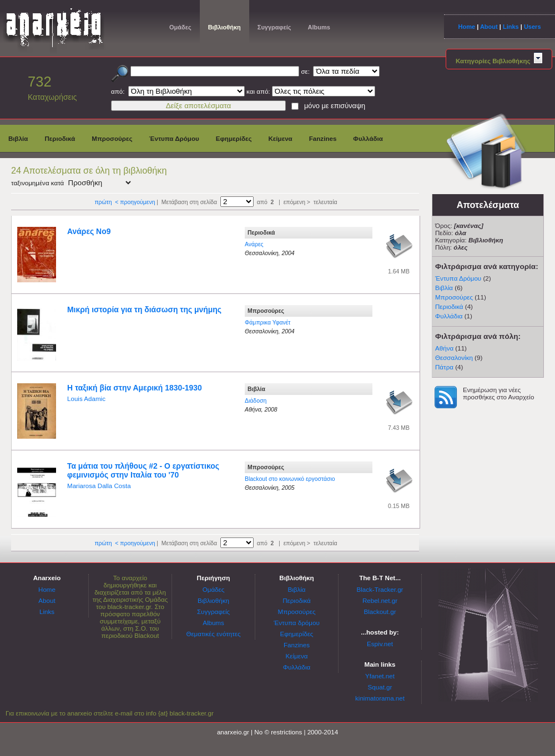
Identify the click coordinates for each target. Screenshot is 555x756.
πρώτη (103, 202)
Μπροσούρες (112, 138)
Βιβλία (18, 138)
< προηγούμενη (135, 202)
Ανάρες (254, 244)
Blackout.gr (380, 612)
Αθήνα (444, 348)
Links (511, 27)
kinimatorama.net (380, 698)
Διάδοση (256, 401)
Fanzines (323, 138)
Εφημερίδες (234, 138)
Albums (319, 27)
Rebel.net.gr (380, 600)
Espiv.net (380, 644)
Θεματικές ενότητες (213, 634)
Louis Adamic (86, 399)
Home (466, 27)
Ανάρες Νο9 (89, 231)
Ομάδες (180, 27)
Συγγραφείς (274, 27)
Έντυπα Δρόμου (174, 138)
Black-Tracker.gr (380, 589)
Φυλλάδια (368, 138)
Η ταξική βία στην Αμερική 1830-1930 (135, 388)
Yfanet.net (380, 676)
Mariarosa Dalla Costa (99, 486)
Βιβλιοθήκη (224, 27)
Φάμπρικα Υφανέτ (268, 323)
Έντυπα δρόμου (297, 623)
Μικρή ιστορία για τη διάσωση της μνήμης (144, 309)
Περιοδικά (60, 138)
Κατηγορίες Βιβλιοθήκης (499, 61)
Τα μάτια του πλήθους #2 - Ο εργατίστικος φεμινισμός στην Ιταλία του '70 (143, 470)
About (489, 27)
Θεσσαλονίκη (454, 357)
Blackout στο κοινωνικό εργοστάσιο (290, 479)
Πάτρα (444, 367)
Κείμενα (280, 138)
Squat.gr (380, 687)
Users (533, 27)
